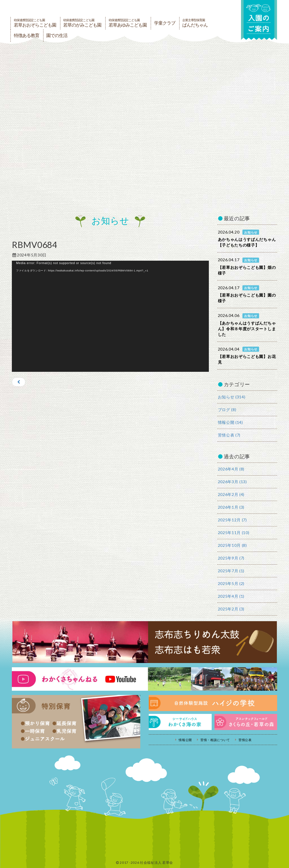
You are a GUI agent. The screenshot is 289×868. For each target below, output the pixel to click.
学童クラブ (165, 23)
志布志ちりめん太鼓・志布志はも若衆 (144, 642)
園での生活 (57, 35)
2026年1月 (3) (231, 507)
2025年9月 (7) (231, 558)
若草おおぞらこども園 (35, 23)
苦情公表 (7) (229, 435)
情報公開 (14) (230, 422)
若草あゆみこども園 (128, 23)
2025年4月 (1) (231, 596)
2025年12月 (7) (232, 520)
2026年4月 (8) (231, 469)
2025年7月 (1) (231, 571)
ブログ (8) (227, 410)
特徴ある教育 (27, 35)
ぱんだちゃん (195, 23)
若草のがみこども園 (82, 23)
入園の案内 (259, 20)
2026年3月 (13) (232, 482)
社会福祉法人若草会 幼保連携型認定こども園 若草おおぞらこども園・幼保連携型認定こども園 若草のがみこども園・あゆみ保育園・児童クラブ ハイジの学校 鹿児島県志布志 (87, 8)
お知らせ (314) (232, 397)
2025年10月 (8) (232, 545)
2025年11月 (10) (234, 533)
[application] (110, 316)
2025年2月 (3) (231, 609)
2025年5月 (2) (231, 583)
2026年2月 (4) (231, 494)
